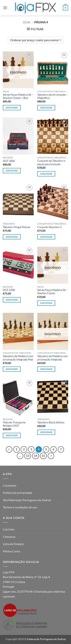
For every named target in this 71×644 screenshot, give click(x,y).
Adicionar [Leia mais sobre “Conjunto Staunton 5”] (46, 237)
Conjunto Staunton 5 (50, 227)
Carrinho (9, 529)
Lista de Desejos (13, 544)
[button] (5, 8)
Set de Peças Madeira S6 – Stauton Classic (52, 292)
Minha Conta (11, 551)
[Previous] (9, 449)
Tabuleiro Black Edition (51, 422)
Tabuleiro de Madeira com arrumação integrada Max (18, 358)
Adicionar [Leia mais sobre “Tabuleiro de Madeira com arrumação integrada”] (46, 369)
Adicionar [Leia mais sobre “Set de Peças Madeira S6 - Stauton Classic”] (46, 303)
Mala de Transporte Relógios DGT (14, 424)
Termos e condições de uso (20, 507)
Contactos (10, 485)
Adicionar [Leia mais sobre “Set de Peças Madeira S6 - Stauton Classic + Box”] (12, 108)
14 (36, 456)
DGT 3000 (9, 161)
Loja (27, 22)
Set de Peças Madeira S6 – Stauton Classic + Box (18, 96)
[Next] (51, 456)
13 (28, 456)
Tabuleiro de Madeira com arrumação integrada (53, 358)
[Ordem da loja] (35, 40)
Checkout (9, 537)
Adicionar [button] (46, 108)
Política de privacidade (18, 493)
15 (43, 456)
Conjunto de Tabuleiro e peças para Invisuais (51, 162)
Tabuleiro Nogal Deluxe (17, 227)
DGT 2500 (9, 290)
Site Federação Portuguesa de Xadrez (27, 500)
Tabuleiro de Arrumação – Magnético (53, 96)
